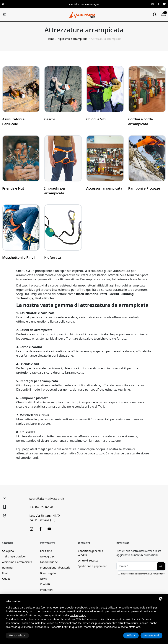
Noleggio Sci (48, 556)
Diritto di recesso (88, 560)
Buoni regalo (48, 573)
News (43, 579)
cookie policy (78, 615)
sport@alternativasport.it (47, 499)
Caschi (49, 119)
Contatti (45, 584)
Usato (6, 573)
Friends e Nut (13, 188)
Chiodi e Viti (96, 119)
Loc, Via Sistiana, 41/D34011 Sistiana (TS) (45, 518)
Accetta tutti (151, 635)
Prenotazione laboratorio (55, 568)
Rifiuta (131, 635)
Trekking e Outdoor (14, 556)
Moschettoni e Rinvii (19, 257)
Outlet (6, 579)
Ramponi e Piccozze (144, 188)
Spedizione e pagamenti (93, 566)
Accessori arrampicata (104, 188)
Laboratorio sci (49, 562)
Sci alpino (8, 551)
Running (7, 568)
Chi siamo (46, 551)
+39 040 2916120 (41, 507)
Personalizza (17, 635)
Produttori (46, 590)
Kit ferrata (53, 257)
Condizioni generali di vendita (91, 553)
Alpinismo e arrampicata (17, 562)
